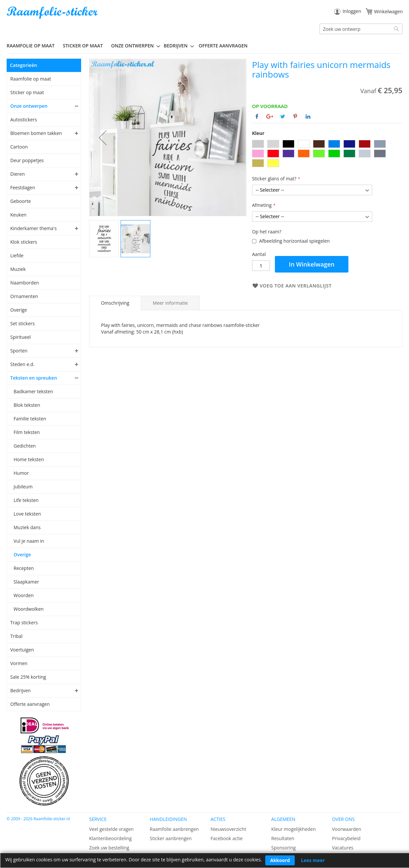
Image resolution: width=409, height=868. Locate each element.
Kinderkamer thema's (33, 228)
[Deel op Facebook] (257, 116)
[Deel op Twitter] (283, 116)
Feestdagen (23, 187)
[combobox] (361, 29)
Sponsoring (283, 848)
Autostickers (24, 120)
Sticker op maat (27, 92)
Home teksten (29, 459)
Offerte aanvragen (30, 704)
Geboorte (21, 201)
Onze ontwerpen (29, 106)
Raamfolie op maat (31, 79)
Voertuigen (22, 650)
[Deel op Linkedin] (308, 116)
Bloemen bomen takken (36, 133)
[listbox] (327, 154)
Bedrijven (21, 690)
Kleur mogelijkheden (293, 829)
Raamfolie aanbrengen (174, 829)
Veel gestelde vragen (111, 829)
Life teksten (26, 500)
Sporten (19, 351)
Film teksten (27, 432)
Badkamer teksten (33, 391)
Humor (21, 473)
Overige (19, 310)
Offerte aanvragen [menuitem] (223, 46)
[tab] (115, 303)
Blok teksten (27, 405)
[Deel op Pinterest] (295, 116)
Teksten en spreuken (34, 378)
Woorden (24, 595)
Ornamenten (24, 296)
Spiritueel (21, 337)
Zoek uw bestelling (109, 848)
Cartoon (19, 147)
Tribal (16, 636)
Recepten (24, 568)
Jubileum (23, 487)
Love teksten (27, 514)
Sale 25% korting (28, 677)
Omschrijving (115, 303)
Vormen (19, 663)
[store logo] (53, 13)
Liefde (17, 255)
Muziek (18, 269)
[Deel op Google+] (270, 116)
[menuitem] (33, 46)
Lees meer (313, 860)
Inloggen (352, 11)
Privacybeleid (346, 838)
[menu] (204, 46)
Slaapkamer (26, 582)
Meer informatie (170, 303)
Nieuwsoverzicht (228, 829)
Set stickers (23, 323)
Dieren (18, 174)
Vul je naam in (29, 541)
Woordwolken (29, 609)
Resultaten (283, 838)
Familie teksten (30, 419)
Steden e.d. (22, 364)
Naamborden (25, 283)
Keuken (18, 215)
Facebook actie (227, 838)
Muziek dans (27, 527)
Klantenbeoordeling (110, 838)
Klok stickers (24, 242)
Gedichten (25, 446)
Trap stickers (24, 622)
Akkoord (280, 860)
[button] (103, 137)
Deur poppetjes (27, 160)
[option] (258, 144)
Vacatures (342, 848)
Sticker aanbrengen (171, 838)
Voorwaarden (346, 829)
